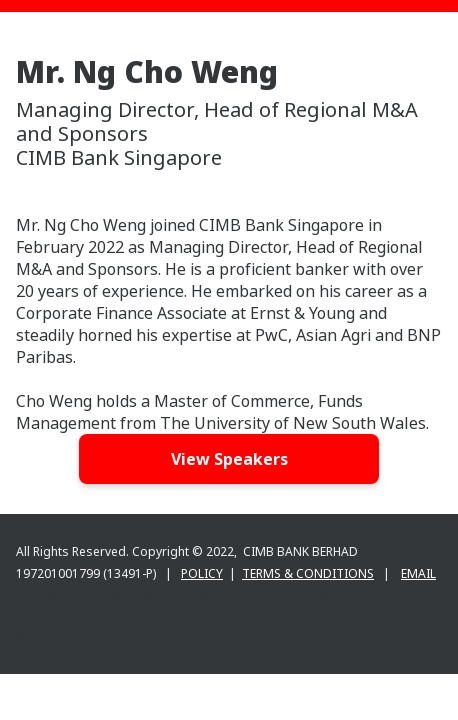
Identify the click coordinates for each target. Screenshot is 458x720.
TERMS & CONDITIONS (308, 573)
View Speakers (229, 459)
